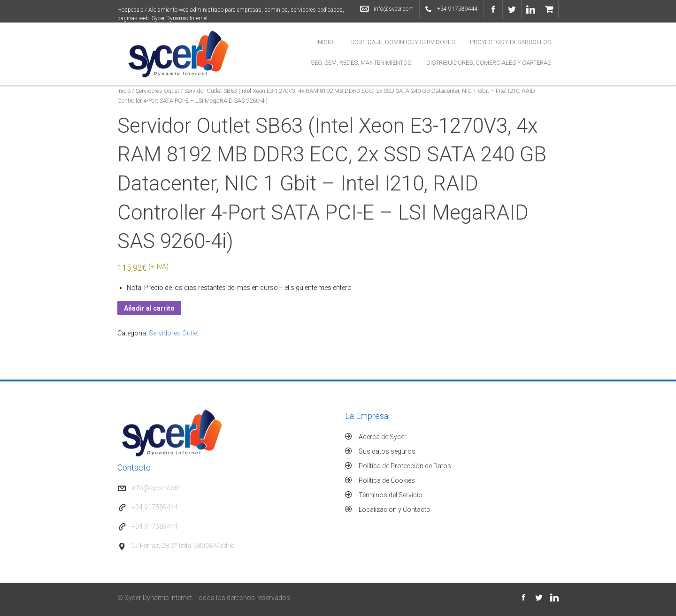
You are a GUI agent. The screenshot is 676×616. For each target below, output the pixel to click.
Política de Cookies (387, 480)
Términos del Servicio (391, 495)
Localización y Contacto (395, 510)
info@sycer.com (394, 9)
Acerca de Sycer (383, 437)
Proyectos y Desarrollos (511, 42)
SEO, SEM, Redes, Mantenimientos (361, 63)
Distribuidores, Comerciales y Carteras (489, 63)
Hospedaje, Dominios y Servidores (402, 42)
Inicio (325, 42)
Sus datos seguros (387, 451)
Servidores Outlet (157, 91)
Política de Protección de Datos (405, 466)
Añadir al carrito (149, 308)
